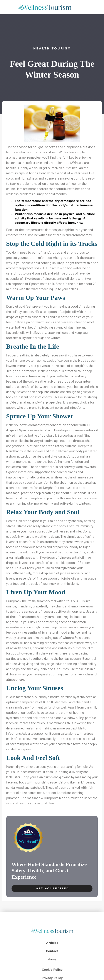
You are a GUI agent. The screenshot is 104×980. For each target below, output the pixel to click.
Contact (52, 957)
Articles (52, 949)
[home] (46, 7)
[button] (7, 7)
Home (52, 965)
